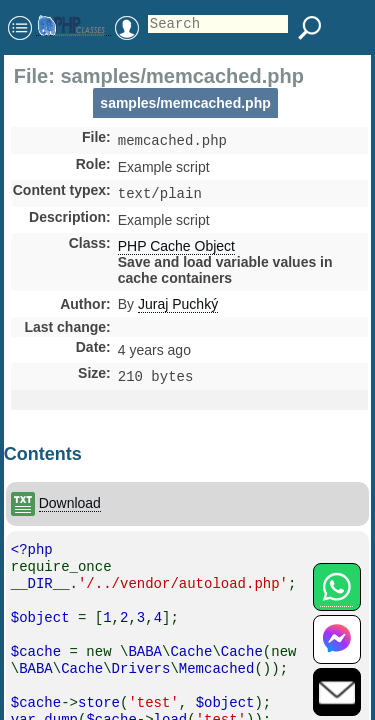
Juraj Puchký (178, 308)
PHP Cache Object (176, 250)
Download (70, 509)
